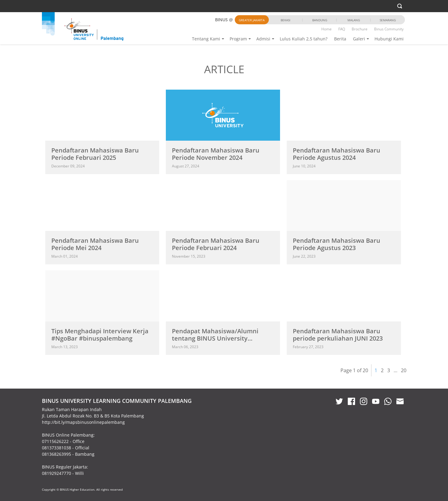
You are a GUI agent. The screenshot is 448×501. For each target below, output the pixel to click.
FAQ (342, 29)
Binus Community (389, 29)
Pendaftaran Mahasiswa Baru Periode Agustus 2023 (337, 244)
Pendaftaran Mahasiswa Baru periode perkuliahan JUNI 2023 (338, 335)
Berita (340, 39)
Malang (354, 20)
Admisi (263, 39)
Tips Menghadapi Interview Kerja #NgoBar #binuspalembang (100, 335)
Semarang (388, 20)
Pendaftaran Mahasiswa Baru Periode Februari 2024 (216, 244)
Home (327, 29)
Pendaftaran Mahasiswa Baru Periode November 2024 (216, 154)
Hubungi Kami (389, 39)
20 (404, 370)
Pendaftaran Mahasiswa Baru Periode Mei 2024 (95, 244)
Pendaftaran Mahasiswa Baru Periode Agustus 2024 (337, 154)
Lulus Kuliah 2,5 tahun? (304, 39)
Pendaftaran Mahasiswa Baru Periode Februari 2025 (95, 154)
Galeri (359, 39)
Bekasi (286, 20)
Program (238, 39)
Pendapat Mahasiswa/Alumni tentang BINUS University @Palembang (215, 338)
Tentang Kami (206, 39)
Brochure (360, 29)
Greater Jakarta (252, 20)
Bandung (320, 20)
